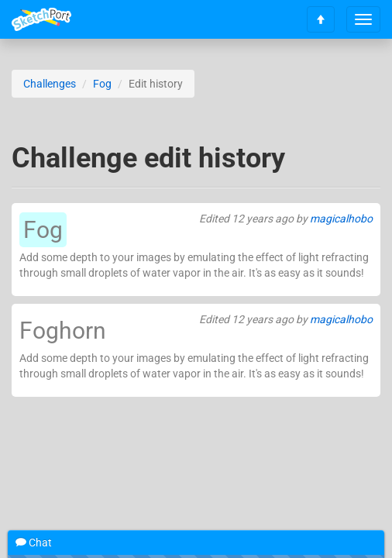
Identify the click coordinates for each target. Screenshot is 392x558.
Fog (102, 84)
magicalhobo (341, 219)
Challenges (50, 84)
